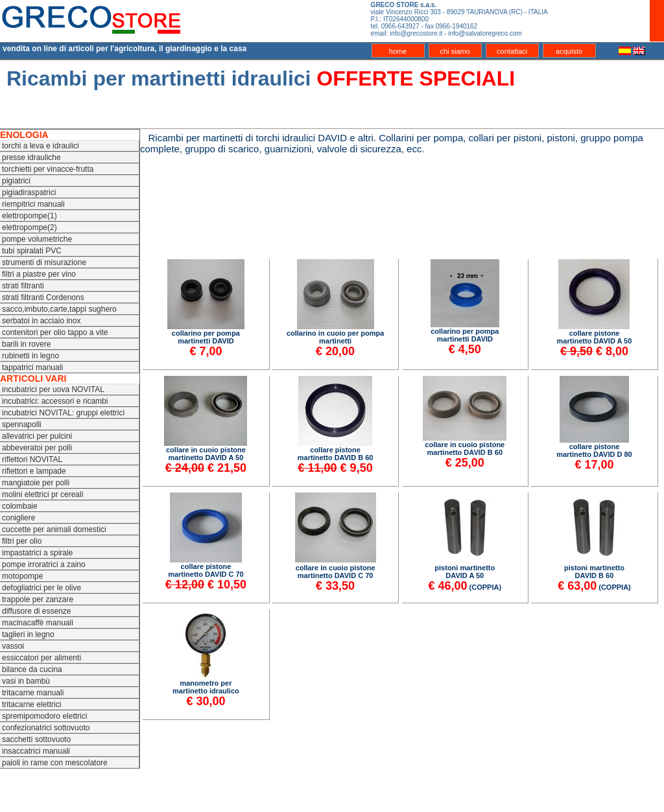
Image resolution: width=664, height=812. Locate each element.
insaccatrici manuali (36, 751)
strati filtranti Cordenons (43, 297)
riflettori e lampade (34, 471)
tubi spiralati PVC (32, 251)
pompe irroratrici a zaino (44, 564)
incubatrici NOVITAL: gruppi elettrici (63, 413)
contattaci (512, 51)
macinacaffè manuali (38, 623)
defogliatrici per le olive (41, 588)
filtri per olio (22, 541)
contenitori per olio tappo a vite (55, 332)
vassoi (13, 646)
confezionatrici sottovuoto (46, 728)
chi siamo (455, 51)
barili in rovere (26, 344)
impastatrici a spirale (37, 553)
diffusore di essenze (37, 611)
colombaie (20, 506)
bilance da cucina (32, 669)
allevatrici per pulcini (37, 436)
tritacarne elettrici (31, 704)
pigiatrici (16, 181)
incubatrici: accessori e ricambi (55, 401)
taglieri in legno (28, 634)
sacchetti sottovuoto (36, 739)
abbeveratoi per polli (37, 448)
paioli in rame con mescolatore (55, 763)
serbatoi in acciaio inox (41, 321)
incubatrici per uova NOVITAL (53, 389)
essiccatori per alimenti (41, 658)
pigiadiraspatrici (29, 192)
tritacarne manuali (33, 693)
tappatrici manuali (32, 367)
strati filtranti (23, 286)
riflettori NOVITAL (32, 459)
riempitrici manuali (33, 204)
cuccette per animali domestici (54, 529)
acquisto (569, 51)
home (398, 51)
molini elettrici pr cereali (42, 494)
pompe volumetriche (37, 239)
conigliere (18, 518)
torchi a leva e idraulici (41, 146)
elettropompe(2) (30, 227)
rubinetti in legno (30, 356)
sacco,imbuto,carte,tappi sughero (59, 309)
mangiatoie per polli (36, 483)
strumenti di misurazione (44, 262)
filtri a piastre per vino (39, 274)
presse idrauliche (31, 157)
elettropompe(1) (30, 216)
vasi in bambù (26, 681)
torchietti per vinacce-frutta (48, 169)
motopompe (22, 576)
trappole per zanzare (38, 599)
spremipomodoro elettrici (44, 716)
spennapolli (22, 424)
